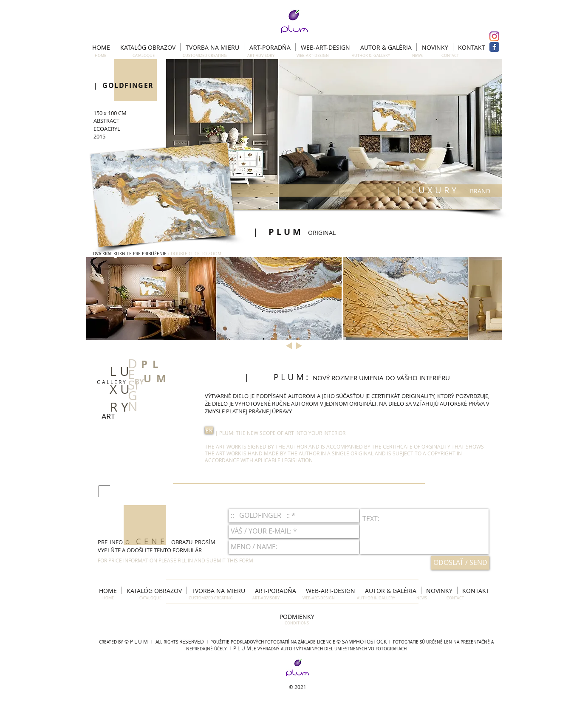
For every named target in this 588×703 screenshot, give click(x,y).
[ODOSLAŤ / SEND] (460, 563)
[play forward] (492, 299)
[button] (334, 134)
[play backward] (97, 299)
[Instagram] (494, 36)
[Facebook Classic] (494, 47)
